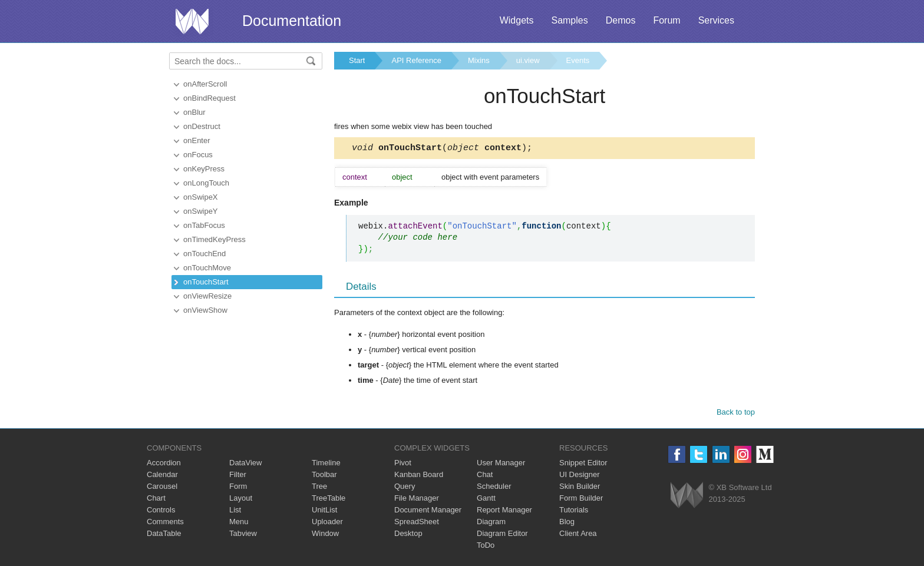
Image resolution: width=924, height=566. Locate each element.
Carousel (162, 488)
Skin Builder (580, 488)
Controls (161, 512)
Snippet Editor (583, 464)
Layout (241, 500)
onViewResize (207, 296)
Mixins (479, 60)
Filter (238, 476)
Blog (567, 523)
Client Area (578, 535)
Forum (666, 20)
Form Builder (581, 500)
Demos (621, 20)
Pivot (403, 464)
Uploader (327, 523)
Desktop (408, 535)
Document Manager (428, 512)
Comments (165, 523)
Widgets (517, 20)
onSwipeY (201, 211)
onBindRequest (209, 98)
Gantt (486, 500)
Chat (485, 476)
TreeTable (329, 500)
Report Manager (504, 512)
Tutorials (574, 512)
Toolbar (324, 476)
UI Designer (580, 476)
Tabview (243, 535)
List (235, 512)
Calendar (162, 476)
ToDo (486, 547)
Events (578, 60)
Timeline (326, 464)
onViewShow (205, 310)
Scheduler (494, 488)
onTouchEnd (204, 254)
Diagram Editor (502, 535)
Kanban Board (419, 476)
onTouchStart (206, 282)
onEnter (197, 140)
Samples (569, 20)
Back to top (736, 414)
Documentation (292, 21)
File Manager (417, 500)
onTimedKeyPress (214, 239)
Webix (687, 497)
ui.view (528, 60)
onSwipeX (201, 197)
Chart (156, 500)
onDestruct (202, 126)
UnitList (324, 512)
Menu (239, 523)
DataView (245, 464)
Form (238, 488)
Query (405, 488)
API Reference (416, 60)
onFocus (198, 155)
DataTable (164, 535)
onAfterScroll (205, 84)
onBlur (194, 112)
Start (357, 60)
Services (716, 20)
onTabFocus (204, 225)
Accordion (164, 464)
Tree (319, 488)
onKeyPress (204, 169)
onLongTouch (206, 183)
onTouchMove (207, 268)
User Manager (501, 464)
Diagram (491, 523)
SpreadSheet (417, 523)
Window (325, 535)
